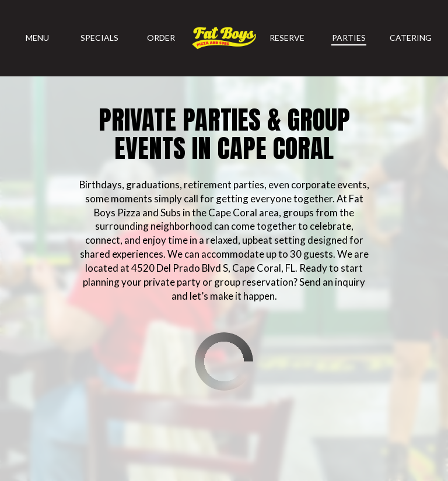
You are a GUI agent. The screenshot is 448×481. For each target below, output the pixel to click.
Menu (37, 38)
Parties (349, 38)
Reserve (287, 38)
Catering (411, 38)
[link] (224, 38)
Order (161, 38)
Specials (99, 38)
